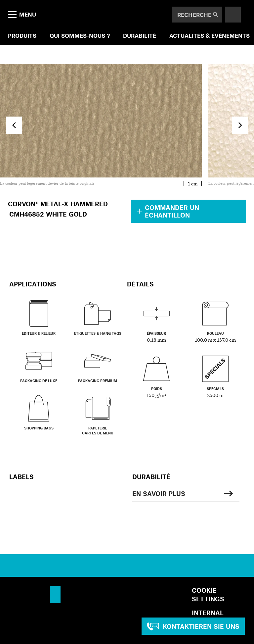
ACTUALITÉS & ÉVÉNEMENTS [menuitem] (210, 35)
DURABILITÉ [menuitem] (140, 35)
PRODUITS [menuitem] (22, 35)
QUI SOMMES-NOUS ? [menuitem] (80, 35)
